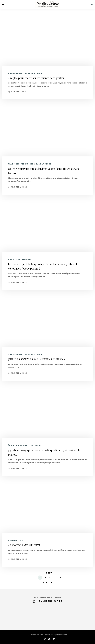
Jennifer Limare (19, 92)
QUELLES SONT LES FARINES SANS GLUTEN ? (37, 359)
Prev (49, 573)
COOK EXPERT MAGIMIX (20, 259)
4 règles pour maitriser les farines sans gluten (36, 78)
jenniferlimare (50, 601)
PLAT (11, 164)
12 (60, 578)
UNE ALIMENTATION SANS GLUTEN (25, 73)
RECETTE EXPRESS (25, 164)
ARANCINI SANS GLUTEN (24, 545)
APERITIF (12, 541)
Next (46, 582)
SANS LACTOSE (44, 164)
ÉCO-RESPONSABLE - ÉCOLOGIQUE (25, 445)
